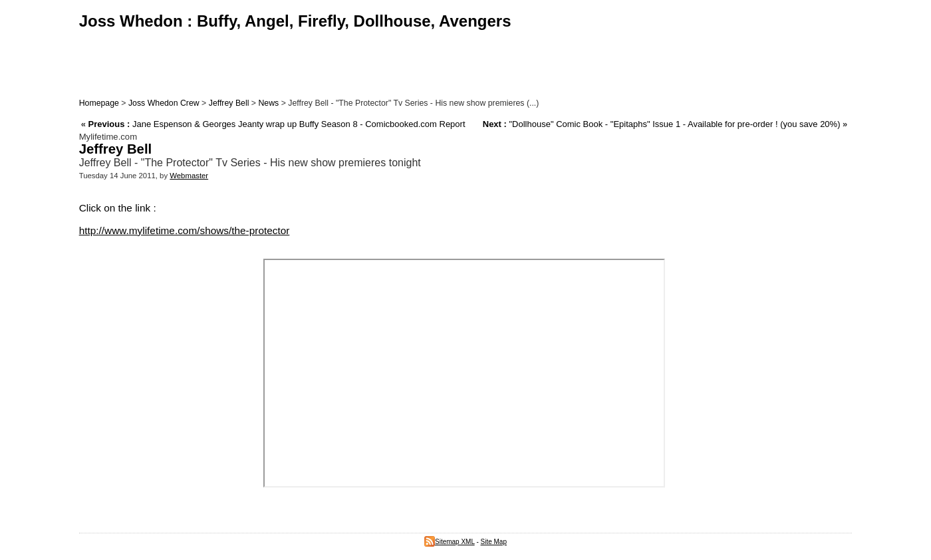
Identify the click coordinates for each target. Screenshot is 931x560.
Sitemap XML (450, 542)
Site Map (494, 542)
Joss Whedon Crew (164, 103)
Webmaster (189, 176)
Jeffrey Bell (229, 103)
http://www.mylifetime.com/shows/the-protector (185, 230)
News (268, 103)
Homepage (99, 103)
